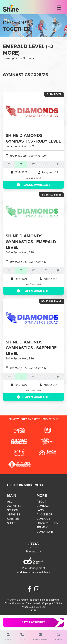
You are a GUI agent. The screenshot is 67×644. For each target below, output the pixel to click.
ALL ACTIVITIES (14, 504)
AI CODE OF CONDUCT (44, 517)
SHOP (11, 523)
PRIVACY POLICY (48, 523)
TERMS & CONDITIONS (45, 530)
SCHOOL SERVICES (14, 512)
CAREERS (13, 519)
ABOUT (41, 502)
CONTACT (43, 506)
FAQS (40, 510)
